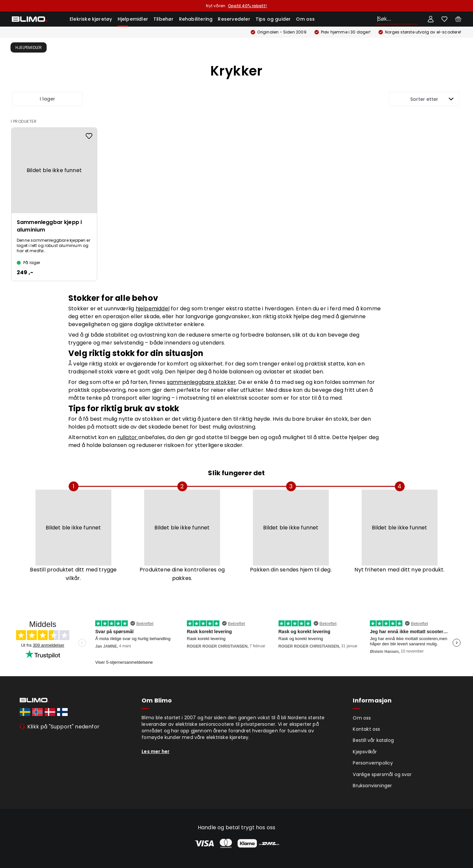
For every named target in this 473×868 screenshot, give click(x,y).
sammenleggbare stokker (201, 382)
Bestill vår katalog (373, 740)
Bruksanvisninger (372, 786)
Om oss (305, 19)
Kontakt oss (366, 729)
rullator (128, 437)
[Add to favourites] (89, 136)
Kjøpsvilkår (365, 752)
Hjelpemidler (133, 19)
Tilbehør (164, 19)
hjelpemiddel (153, 309)
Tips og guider (273, 19)
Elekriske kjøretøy (91, 19)
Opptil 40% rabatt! (247, 6)
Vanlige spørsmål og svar (382, 774)
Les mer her (156, 751)
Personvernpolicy (373, 763)
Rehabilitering (196, 19)
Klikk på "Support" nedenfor (63, 727)
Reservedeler (234, 19)
